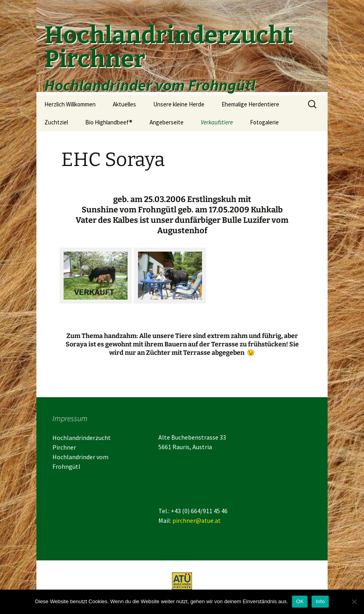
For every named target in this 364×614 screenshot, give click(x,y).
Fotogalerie (264, 122)
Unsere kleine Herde (179, 104)
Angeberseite (167, 122)
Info (320, 601)
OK (300, 601)
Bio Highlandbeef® (109, 122)
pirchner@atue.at (197, 520)
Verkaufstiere (217, 122)
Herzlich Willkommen (70, 104)
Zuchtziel (56, 122)
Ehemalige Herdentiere (250, 104)
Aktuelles (124, 104)
